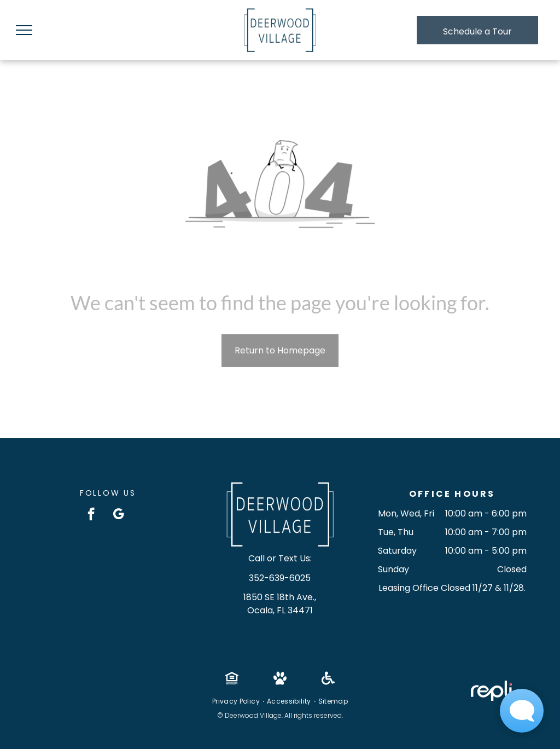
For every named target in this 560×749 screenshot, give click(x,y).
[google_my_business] (118, 515)
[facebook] (91, 515)
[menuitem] (237, 701)
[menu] (24, 30)
